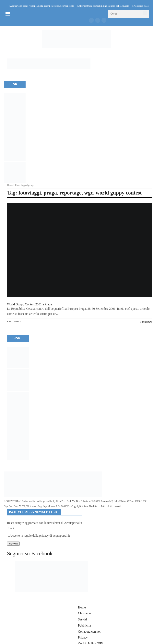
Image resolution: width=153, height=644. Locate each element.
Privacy (83, 637)
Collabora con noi (89, 632)
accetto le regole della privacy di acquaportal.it (39, 536)
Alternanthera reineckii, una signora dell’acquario (104, 6)
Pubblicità (84, 625)
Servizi (82, 619)
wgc (89, 193)
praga (50, 193)
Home (10, 185)
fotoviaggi (30, 193)
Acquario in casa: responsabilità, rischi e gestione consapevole (42, 6)
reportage (70, 193)
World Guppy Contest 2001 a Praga (29, 304)
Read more (14, 322)
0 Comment (146, 322)
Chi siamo (84, 613)
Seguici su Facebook (30, 553)
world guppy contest (119, 193)
